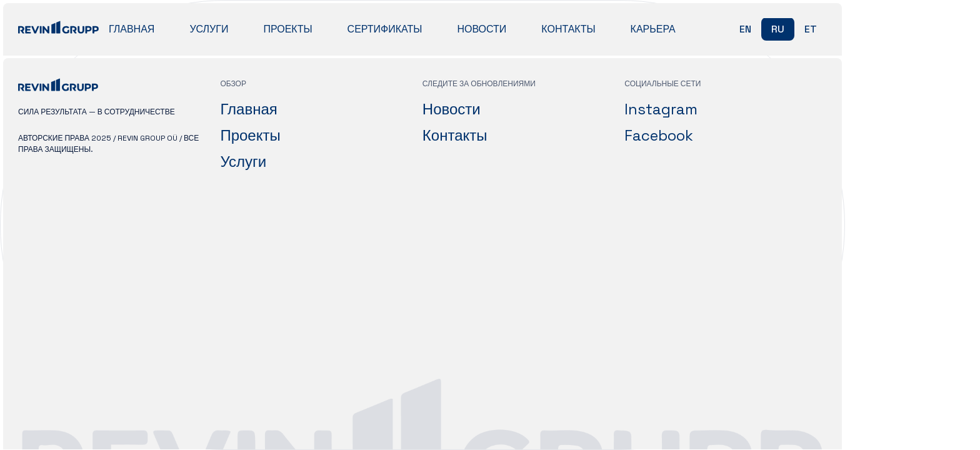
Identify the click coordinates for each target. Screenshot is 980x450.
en (745, 29)
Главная (132, 29)
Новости (482, 29)
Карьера (653, 29)
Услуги (209, 29)
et (811, 29)
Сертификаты (385, 29)
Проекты (287, 29)
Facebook (659, 135)
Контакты (568, 29)
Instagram (661, 109)
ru (778, 29)
